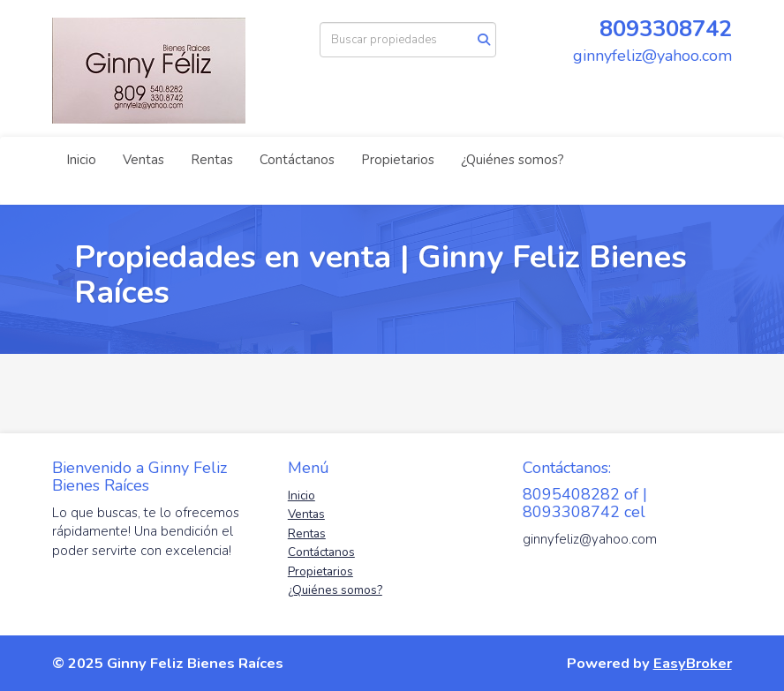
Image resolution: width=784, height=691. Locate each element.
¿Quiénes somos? (513, 160)
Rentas (212, 160)
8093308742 (666, 29)
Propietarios (398, 160)
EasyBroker (693, 663)
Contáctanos (297, 160)
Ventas (143, 160)
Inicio (81, 160)
